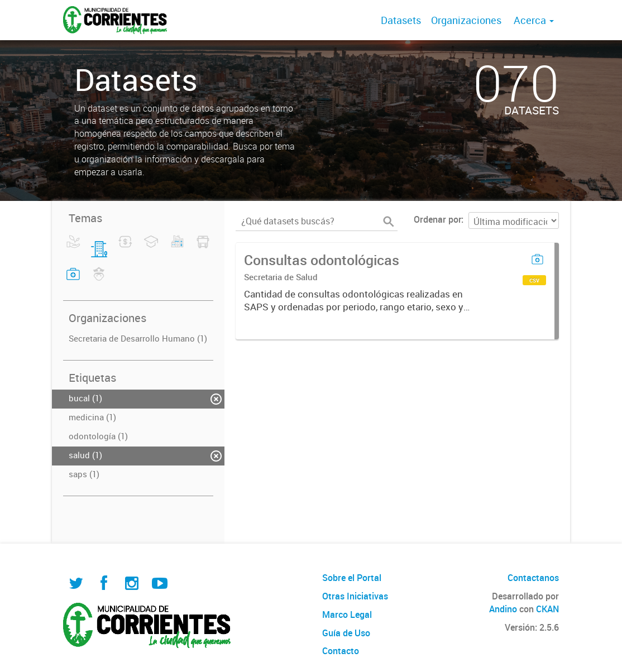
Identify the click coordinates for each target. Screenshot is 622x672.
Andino (503, 609)
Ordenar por (437, 219)
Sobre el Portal (352, 578)
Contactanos (533, 578)
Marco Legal (347, 615)
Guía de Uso (346, 633)
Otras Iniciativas (355, 596)
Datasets (401, 20)
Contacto (341, 651)
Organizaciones (466, 20)
